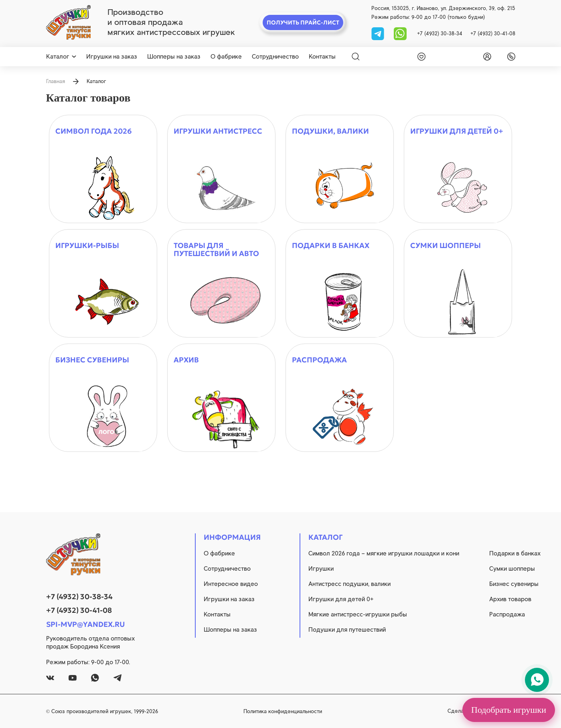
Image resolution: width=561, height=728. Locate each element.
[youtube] (73, 678)
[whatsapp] (400, 33)
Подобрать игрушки (509, 710)
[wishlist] (420, 57)
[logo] (68, 22)
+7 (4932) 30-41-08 (493, 34)
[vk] (50, 678)
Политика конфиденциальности (283, 711)
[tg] (379, 33)
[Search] (356, 57)
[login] (486, 57)
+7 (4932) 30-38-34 (440, 34)
